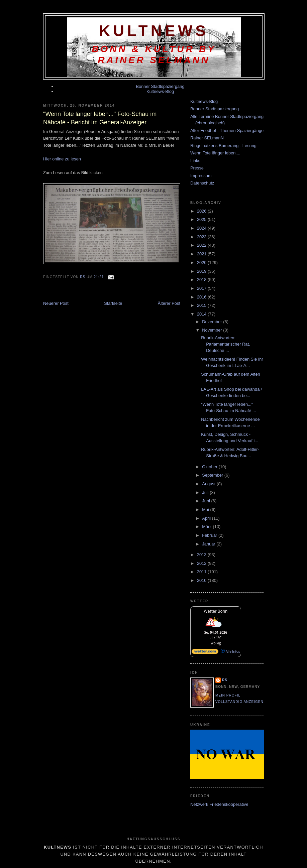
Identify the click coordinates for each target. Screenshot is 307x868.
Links (195, 161)
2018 (202, 280)
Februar (210, 535)
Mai (206, 510)
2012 (202, 563)
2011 (202, 572)
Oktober (210, 467)
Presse (197, 168)
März (207, 527)
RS (225, 680)
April (207, 518)
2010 (202, 580)
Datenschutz (202, 183)
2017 (202, 288)
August (209, 484)
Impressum (201, 176)
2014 (202, 314)
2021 (202, 254)
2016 (202, 297)
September (213, 475)
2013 (202, 555)
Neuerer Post (56, 303)
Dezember (213, 322)
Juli (206, 492)
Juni (207, 501)
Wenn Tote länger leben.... (215, 153)
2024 (202, 228)
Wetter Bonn (216, 611)
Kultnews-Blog (160, 91)
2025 (202, 219)
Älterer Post (169, 303)
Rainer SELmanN (207, 138)
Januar (209, 544)
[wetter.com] (205, 653)
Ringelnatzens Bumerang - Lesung (223, 146)
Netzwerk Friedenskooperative (219, 804)
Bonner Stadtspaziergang (160, 86)
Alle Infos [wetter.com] (230, 651)
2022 (202, 245)
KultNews (154, 31)
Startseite (113, 303)
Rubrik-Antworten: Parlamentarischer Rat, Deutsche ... (226, 344)
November (213, 330)
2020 (202, 263)
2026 (202, 211)
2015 (202, 305)
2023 (202, 237)
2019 (202, 271)
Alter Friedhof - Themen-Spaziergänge (227, 131)
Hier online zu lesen (62, 159)
